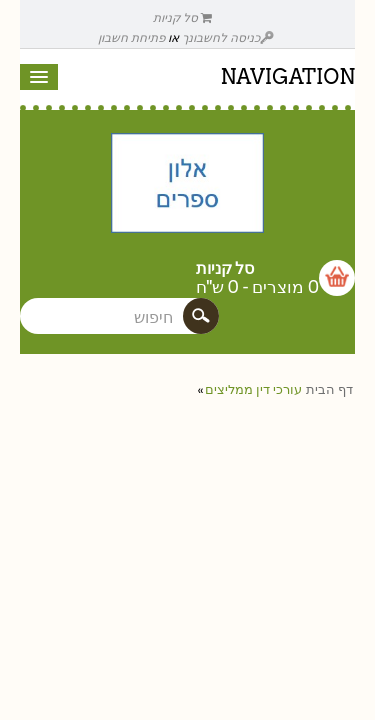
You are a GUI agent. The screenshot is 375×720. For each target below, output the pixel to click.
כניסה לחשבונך (228, 37)
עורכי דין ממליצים (253, 389)
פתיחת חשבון (131, 37)
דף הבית (329, 389)
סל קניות (183, 17)
